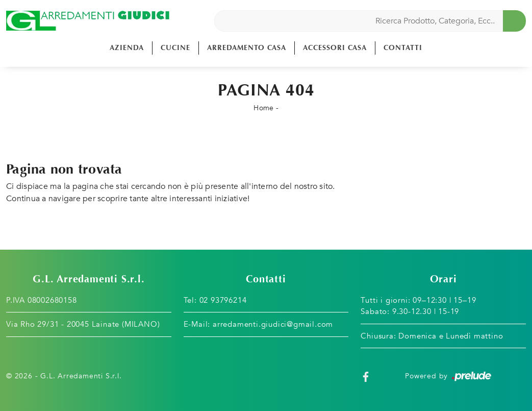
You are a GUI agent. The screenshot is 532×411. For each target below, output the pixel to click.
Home (263, 108)
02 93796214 (223, 300)
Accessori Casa (335, 48)
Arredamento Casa (247, 48)
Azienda (127, 48)
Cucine (175, 48)
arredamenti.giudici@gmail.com (273, 324)
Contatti (403, 48)
